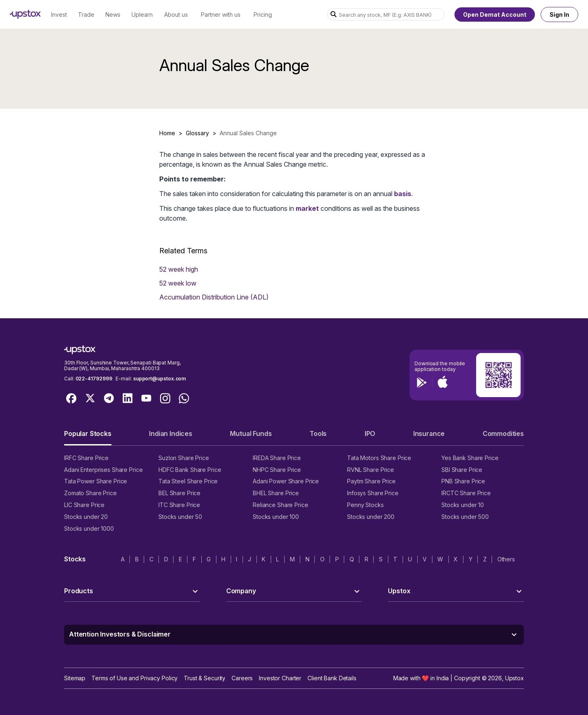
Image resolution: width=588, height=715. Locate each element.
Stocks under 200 (371, 517)
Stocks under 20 (86, 517)
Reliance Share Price (281, 505)
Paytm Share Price (371, 481)
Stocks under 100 (276, 517)
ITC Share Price (179, 505)
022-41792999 (94, 379)
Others (506, 559)
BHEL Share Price (276, 493)
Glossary (197, 133)
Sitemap (75, 678)
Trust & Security (205, 678)
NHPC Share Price (277, 470)
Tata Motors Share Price (379, 458)
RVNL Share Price (371, 470)
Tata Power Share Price (96, 481)
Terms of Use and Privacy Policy (135, 678)
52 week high (179, 269)
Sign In (559, 15)
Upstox (514, 678)
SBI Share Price (462, 470)
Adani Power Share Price (286, 481)
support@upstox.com (159, 379)
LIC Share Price (84, 505)
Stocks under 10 (463, 505)
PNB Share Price (463, 481)
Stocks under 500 (465, 517)
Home (167, 133)
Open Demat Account (495, 15)
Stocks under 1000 (89, 528)
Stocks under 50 (180, 517)
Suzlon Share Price (184, 458)
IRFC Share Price (86, 458)
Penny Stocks (365, 505)
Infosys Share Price (373, 493)
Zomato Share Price (90, 493)
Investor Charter (280, 678)
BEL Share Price (179, 493)
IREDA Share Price (277, 458)
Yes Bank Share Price (470, 458)
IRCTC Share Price (466, 493)
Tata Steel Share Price (188, 481)
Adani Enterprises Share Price (103, 470)
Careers (242, 678)
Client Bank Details (332, 678)
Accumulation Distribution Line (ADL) (214, 297)
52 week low (178, 283)
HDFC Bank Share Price (190, 470)
